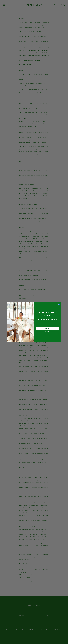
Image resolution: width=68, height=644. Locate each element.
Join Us (47, 328)
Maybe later (47, 332)
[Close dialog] (59, 304)
